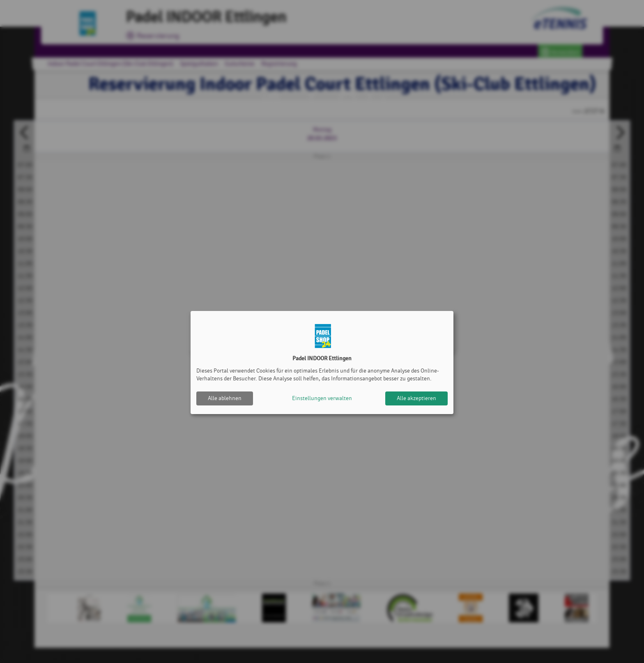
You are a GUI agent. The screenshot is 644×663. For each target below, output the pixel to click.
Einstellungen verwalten (322, 398)
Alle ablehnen (225, 398)
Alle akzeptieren (416, 398)
